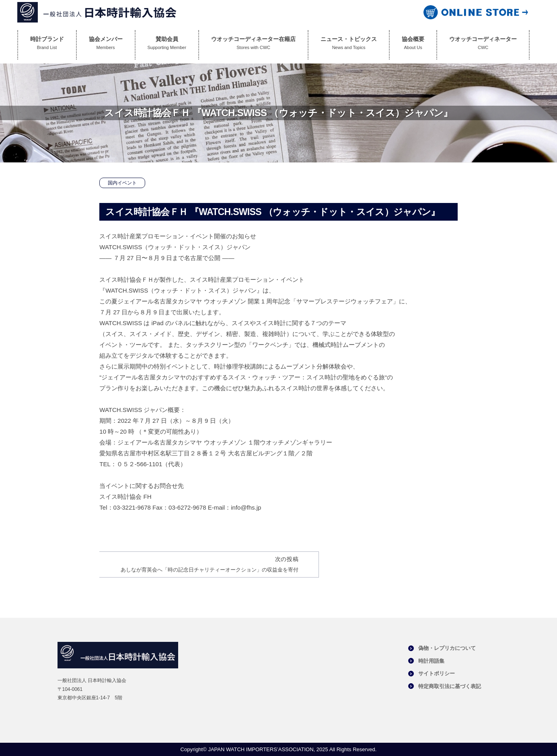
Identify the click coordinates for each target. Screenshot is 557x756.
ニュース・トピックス (349, 45)
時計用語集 (431, 661)
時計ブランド (47, 45)
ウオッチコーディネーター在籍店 (253, 45)
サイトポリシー (437, 673)
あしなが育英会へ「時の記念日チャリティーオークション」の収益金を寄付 (210, 570)
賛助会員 (167, 45)
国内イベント (122, 183)
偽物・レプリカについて (447, 648)
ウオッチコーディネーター (483, 45)
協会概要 (413, 45)
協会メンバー (106, 45)
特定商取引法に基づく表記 (450, 686)
